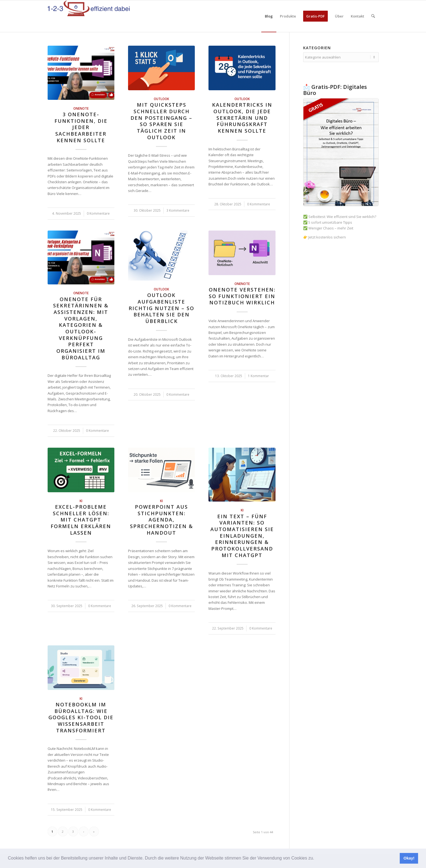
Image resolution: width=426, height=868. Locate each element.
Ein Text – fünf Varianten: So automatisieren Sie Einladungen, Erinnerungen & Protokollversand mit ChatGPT (242, 536)
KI (81, 501)
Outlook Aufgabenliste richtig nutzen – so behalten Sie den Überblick (161, 308)
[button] (316, 859)
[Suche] (373, 16)
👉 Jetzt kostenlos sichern (324, 237)
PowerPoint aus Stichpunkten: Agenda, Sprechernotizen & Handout (162, 520)
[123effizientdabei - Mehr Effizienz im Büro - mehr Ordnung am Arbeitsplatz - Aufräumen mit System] (89, 16)
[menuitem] (269, 16)
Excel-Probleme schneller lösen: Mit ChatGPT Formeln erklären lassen (81, 520)
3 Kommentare (178, 210)
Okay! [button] (409, 858)
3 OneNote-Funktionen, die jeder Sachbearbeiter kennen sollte (81, 127)
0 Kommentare (98, 213)
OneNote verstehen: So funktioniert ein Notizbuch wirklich (242, 296)
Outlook (161, 99)
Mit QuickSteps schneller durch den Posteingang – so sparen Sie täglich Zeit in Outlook (161, 121)
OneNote (81, 108)
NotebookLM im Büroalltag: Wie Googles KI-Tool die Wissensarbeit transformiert (81, 717)
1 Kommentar (258, 376)
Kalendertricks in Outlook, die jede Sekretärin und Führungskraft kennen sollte (242, 118)
